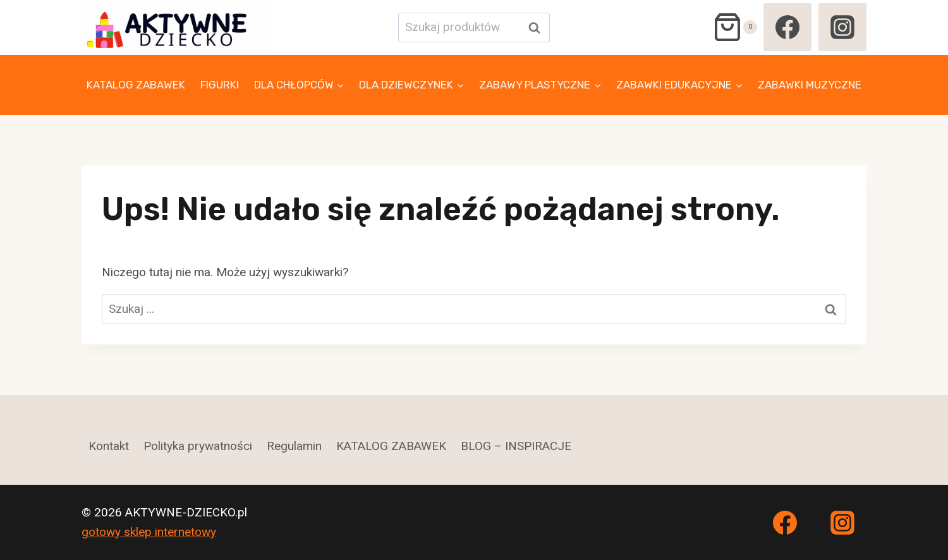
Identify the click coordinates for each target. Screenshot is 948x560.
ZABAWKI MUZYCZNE (810, 85)
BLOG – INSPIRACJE (516, 446)
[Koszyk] (735, 27)
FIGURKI (220, 85)
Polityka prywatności (198, 446)
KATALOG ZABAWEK (136, 85)
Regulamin (294, 446)
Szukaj (538, 27)
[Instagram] (842, 27)
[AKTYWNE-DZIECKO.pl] (176, 27)
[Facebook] (787, 27)
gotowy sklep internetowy (149, 532)
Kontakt (109, 446)
